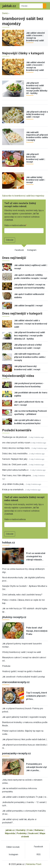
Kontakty (21, 830)
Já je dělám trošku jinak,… (14, 484)
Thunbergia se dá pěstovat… (15, 437)
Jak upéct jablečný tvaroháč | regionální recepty (24, 717)
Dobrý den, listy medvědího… (15, 454)
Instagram (32, 250)
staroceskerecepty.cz (16, 682)
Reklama (39, 830)
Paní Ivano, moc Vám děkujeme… (17, 475)
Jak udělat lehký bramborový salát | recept (36, 180)
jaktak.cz (10, 830)
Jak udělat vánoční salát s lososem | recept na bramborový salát (35, 37)
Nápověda (10, 833)
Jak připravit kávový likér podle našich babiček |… (25, 739)
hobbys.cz (9, 542)
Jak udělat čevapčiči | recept (28, 306)
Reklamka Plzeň (34, 864)
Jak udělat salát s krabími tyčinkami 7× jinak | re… (25, 797)
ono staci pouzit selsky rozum (16, 443)
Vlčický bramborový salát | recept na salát (22, 652)
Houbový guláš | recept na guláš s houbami (22, 671)
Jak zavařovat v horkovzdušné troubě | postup (24, 677)
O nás (30, 830)
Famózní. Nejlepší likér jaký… (15, 459)
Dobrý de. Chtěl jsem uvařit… (15, 464)
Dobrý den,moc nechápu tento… (17, 448)
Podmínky (22, 833)
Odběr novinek (13, 847)
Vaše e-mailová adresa (15, 225)
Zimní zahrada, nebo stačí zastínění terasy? (22, 595)
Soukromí (33, 833)
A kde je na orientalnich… (13, 490)
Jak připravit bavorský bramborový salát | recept (36, 158)
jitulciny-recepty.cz (14, 617)
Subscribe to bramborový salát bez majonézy (23, 196)
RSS (39, 854)
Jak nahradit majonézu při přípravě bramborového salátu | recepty (37, 136)
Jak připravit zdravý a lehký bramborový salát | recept (37, 114)
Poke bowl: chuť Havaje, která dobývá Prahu (37, 631)
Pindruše (6, 666)
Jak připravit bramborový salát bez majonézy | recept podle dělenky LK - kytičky (37, 88)
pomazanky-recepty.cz (16, 753)
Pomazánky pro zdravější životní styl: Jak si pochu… (37, 767)
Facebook (19, 250)
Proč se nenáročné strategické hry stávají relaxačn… (36, 556)
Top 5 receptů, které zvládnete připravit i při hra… (37, 696)
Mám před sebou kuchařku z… (16, 470)
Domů (5, 13)
